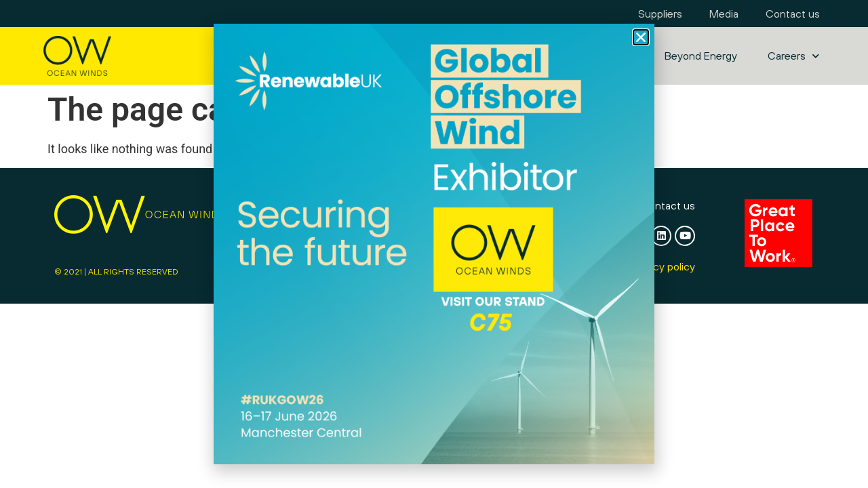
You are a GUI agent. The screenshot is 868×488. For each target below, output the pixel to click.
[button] (641, 37)
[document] (434, 244)
